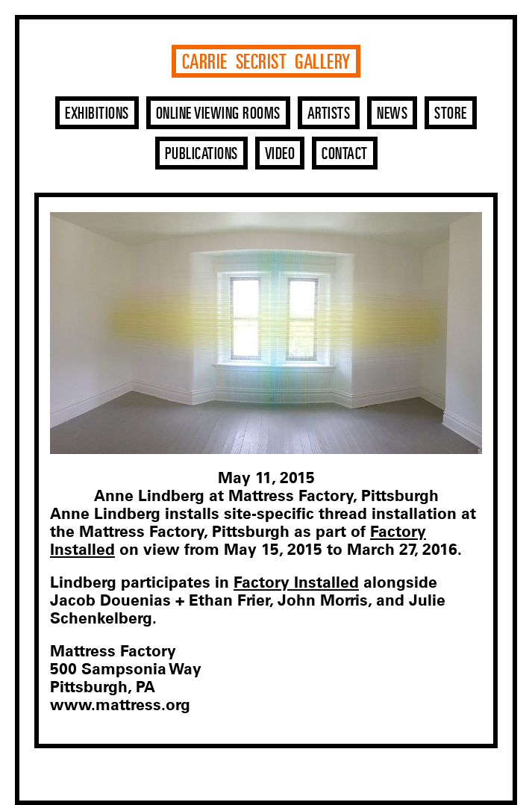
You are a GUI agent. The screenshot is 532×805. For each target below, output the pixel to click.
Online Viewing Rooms (218, 114)
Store (451, 114)
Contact (345, 155)
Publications (201, 155)
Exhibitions (97, 114)
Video (280, 155)
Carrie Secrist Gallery (266, 63)
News (392, 114)
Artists (329, 114)
